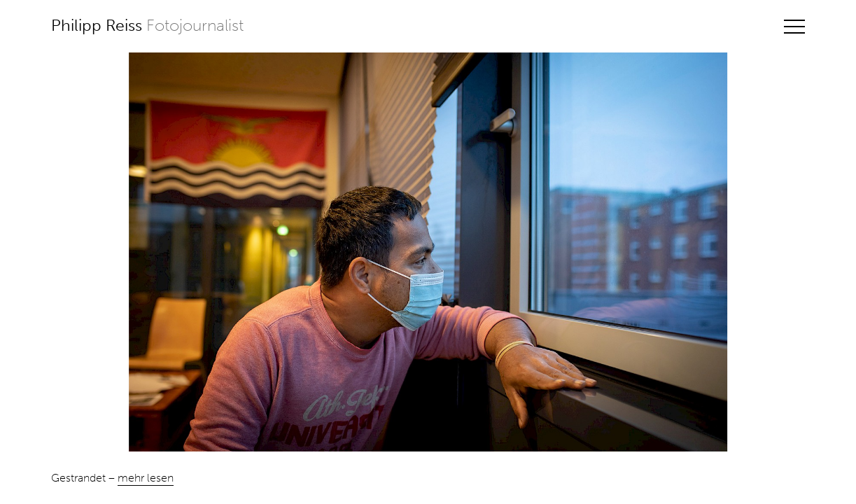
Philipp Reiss (147, 26)
